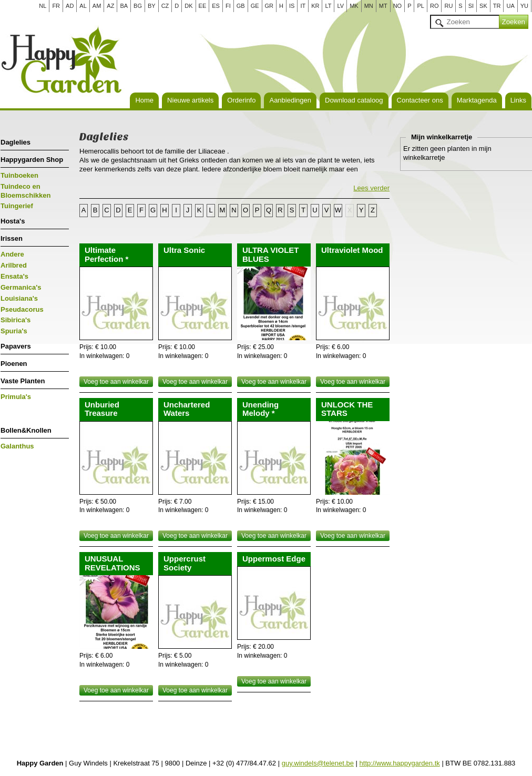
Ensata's (14, 276)
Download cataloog (354, 100)
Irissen (12, 238)
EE (203, 6)
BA (124, 6)
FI (228, 6)
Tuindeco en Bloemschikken (25, 191)
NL (43, 6)
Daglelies (16, 142)
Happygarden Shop (32, 160)
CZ (165, 6)
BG (138, 6)
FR (56, 6)
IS (292, 6)
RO (434, 6)
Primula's (16, 397)
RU (448, 6)
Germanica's (21, 287)
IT (303, 6)
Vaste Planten (23, 381)
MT (383, 6)
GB (241, 6)
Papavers (16, 346)
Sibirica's (16, 320)
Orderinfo (241, 100)
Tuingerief (17, 206)
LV (340, 6)
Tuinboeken (19, 175)
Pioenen (14, 364)
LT (328, 6)
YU (524, 6)
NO (398, 6)
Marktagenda (477, 100)
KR (315, 6)
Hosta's (13, 221)
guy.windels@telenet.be (318, 763)
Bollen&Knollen (26, 430)
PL (420, 6)
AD (70, 6)
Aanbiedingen (290, 100)
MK (354, 6)
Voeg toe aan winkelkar (116, 382)
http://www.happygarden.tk (400, 763)
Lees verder (371, 188)
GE (255, 6)
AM (97, 6)
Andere (12, 254)
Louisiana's (19, 298)
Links (518, 100)
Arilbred (14, 265)
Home (144, 100)
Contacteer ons (420, 100)
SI (471, 6)
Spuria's (14, 331)
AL (83, 6)
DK (188, 6)
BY (152, 6)
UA (510, 6)
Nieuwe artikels (190, 100)
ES (216, 6)
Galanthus (17, 446)
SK (483, 6)
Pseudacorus (22, 309)
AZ (110, 6)
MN (369, 6)
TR (497, 6)
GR (269, 6)
